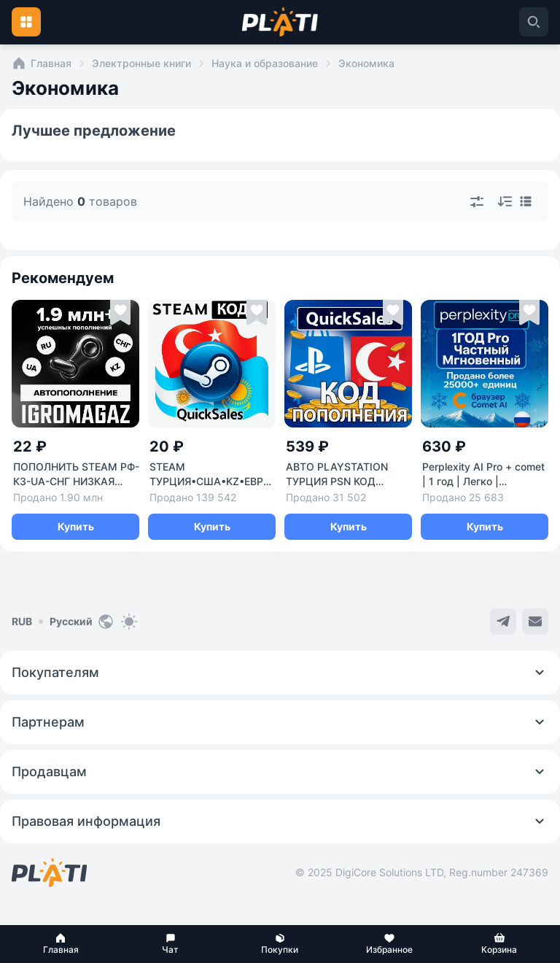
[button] (61, 944)
